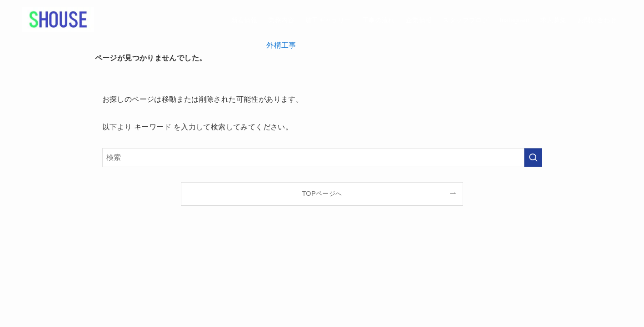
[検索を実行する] (533, 158)
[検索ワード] (322, 158)
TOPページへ (322, 193)
